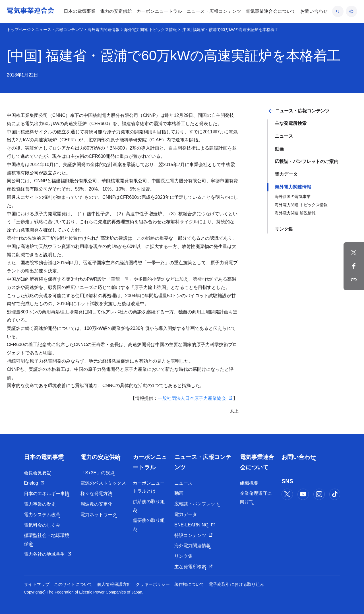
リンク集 (284, 229)
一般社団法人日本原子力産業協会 (192, 398)
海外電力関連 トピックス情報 (150, 30)
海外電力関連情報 (104, 30)
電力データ (286, 174)
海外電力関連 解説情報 (295, 213)
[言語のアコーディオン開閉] (351, 11)
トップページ (19, 30)
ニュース (284, 136)
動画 (279, 149)
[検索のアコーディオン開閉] (338, 11)
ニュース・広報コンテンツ (59, 30)
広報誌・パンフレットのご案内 (307, 161)
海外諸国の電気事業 (293, 197)
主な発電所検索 (291, 123)
